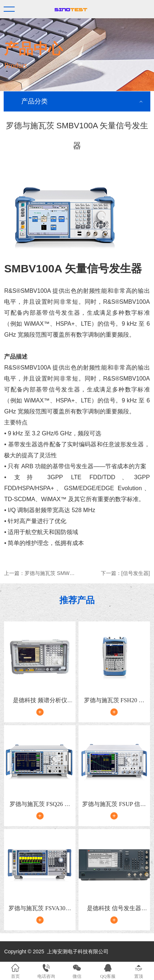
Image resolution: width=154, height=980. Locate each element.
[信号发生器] (136, 573)
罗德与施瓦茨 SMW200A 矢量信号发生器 (71, 573)
